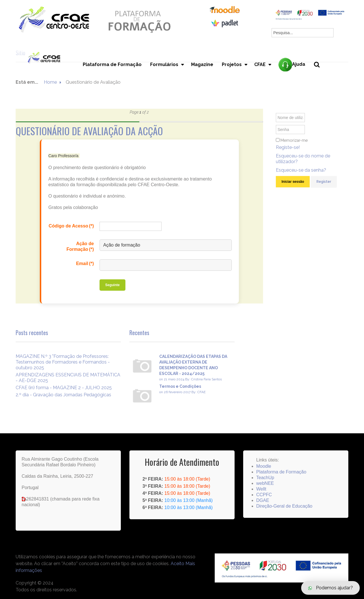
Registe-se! (288, 147)
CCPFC (264, 495)
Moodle (264, 466)
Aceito (177, 564)
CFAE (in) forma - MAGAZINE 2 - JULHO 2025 (64, 388)
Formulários (164, 64)
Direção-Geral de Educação (284, 506)
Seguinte (112, 285)
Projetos (231, 64)
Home (50, 82)
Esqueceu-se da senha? (301, 170)
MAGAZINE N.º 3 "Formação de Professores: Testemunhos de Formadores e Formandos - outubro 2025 (63, 362)
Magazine (202, 64)
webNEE (265, 483)
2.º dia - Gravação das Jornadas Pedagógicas (63, 395)
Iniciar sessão (293, 182)
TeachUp (265, 478)
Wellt (261, 489)
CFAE (260, 64)
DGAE (263, 500)
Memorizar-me (294, 140)
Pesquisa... (320, 74)
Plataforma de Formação (112, 64)
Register (324, 182)
